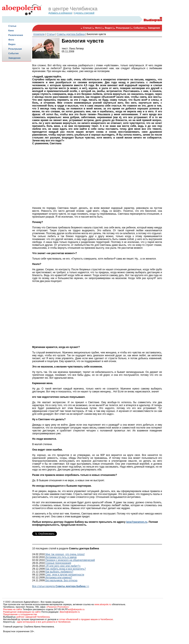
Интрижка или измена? (58, 578)
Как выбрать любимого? (59, 572)
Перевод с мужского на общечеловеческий (70, 560)
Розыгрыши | (124, 28)
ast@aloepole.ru (76, 609)
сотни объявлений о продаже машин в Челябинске (86, 619)
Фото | (99, 28)
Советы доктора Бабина (71, 34)
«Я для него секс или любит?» (63, 566)
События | (140, 28)
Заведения (14, 58)
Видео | (109, 28)
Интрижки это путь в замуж (61, 557)
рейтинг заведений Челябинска (33, 617)
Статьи (12, 26)
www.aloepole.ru (103, 604)
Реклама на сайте (13, 609)
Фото (11, 40)
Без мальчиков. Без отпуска (61, 580)
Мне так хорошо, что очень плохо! (65, 554)
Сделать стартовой (84, 13)
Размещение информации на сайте (22, 612)
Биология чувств (96, 34)
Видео (12, 44)
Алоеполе (39, 34)
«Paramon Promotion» (58, 607)
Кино (11, 31)
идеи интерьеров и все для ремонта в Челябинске (44, 622)
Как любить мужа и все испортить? (65, 569)
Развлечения (16, 35)
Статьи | (88, 28)
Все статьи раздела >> (61, 586)
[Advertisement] (17, 128)
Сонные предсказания (58, 563)
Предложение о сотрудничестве (20, 614)
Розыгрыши (15, 49)
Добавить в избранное (60, 13)
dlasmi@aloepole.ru (70, 612)
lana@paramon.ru (137, 522)
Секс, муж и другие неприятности (64, 575)
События (13, 53)
